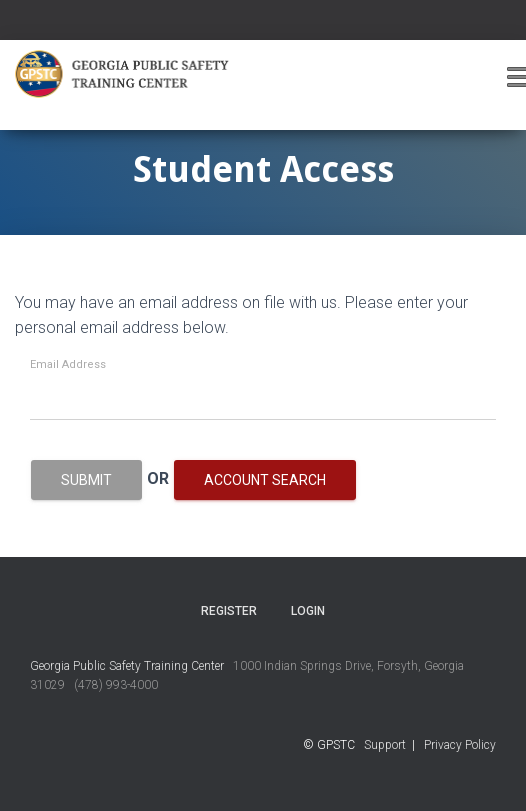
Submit (86, 480)
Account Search (265, 480)
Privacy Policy (460, 745)
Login (308, 611)
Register (229, 611)
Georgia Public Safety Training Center (127, 666)
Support (385, 745)
